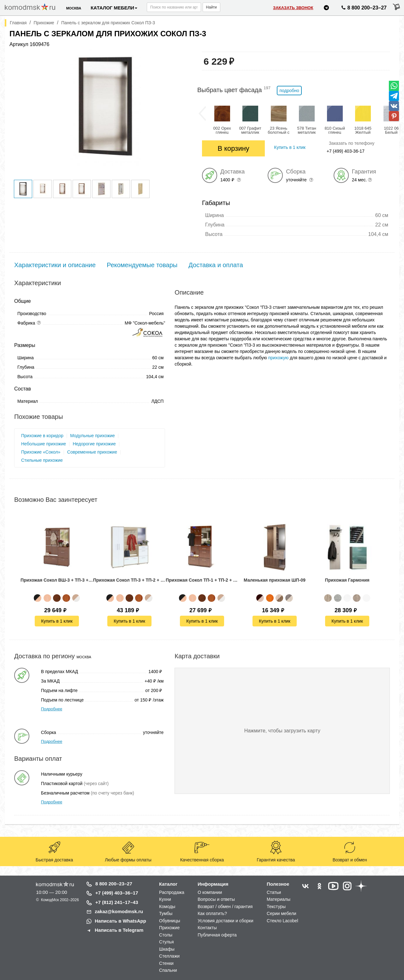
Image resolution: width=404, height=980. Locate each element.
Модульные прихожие (92, 436)
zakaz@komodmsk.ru (119, 911)
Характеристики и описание (55, 265)
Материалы (279, 899)
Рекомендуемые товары (142, 265)
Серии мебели (282, 913)
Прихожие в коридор (42, 436)
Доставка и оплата (216, 265)
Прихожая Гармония (347, 580)
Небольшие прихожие (44, 444)
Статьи (274, 892)
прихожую (279, 358)
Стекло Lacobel (282, 921)
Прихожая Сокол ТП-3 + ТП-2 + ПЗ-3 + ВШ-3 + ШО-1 (129, 580)
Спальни (168, 970)
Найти (211, 7)
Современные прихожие (92, 452)
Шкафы (167, 949)
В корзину (233, 148)
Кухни (165, 899)
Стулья (166, 942)
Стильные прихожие (42, 460)
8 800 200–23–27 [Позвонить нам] (363, 9)
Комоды (167, 907)
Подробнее (52, 709)
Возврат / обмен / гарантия (225, 907)
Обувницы (170, 921)
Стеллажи (169, 956)
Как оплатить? (212, 913)
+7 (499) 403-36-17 (346, 151)
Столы (166, 935)
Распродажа (172, 892)
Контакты (207, 928)
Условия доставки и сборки (225, 921)
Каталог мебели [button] (114, 8)
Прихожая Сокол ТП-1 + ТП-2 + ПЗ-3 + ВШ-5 (202, 580)
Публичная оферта (217, 935)
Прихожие (169, 928)
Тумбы (166, 913)
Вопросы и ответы (216, 899)
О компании (210, 892)
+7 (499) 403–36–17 (117, 893)
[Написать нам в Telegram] (326, 9)
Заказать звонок (293, 8)
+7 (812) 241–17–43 (117, 902)
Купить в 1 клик (57, 621)
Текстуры (276, 907)
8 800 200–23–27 (114, 884)
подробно (289, 91)
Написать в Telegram (119, 930)
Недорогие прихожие (94, 444)
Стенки (166, 963)
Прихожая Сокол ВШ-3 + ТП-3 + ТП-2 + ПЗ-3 (57, 580)
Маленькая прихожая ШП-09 (275, 580)
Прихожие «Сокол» (41, 452)
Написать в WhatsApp (120, 921)
